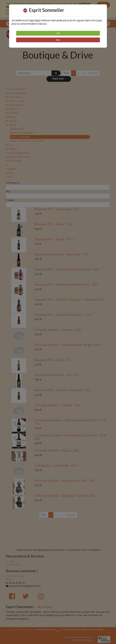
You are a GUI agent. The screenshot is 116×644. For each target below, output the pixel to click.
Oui (58, 33)
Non (58, 40)
